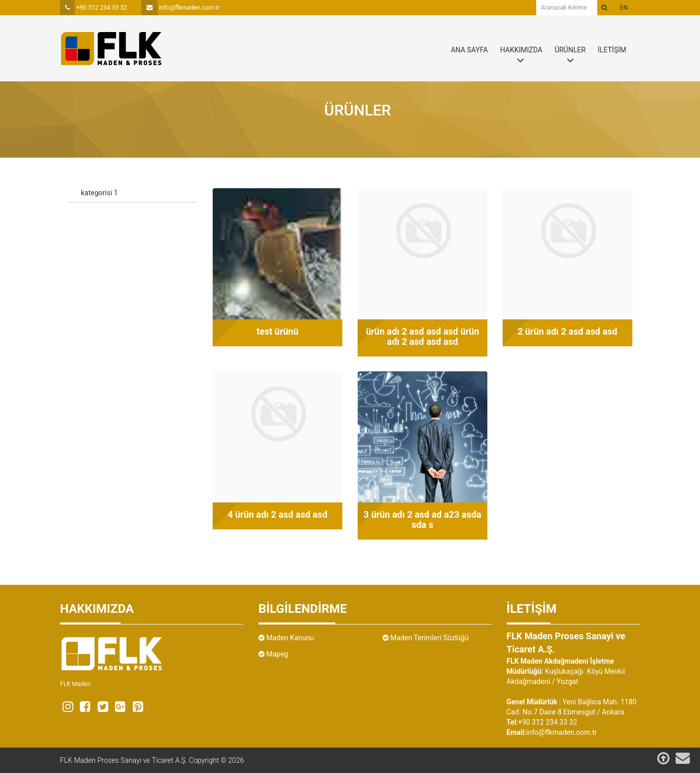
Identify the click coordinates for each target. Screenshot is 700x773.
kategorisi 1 (99, 193)
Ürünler (357, 110)
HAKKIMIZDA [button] (521, 50)
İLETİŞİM (612, 50)
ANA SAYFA (469, 50)
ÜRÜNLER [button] (570, 50)
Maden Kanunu (286, 638)
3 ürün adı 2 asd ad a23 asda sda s (422, 520)
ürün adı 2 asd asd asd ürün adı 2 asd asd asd (422, 337)
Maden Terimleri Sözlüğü (426, 638)
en (624, 8)
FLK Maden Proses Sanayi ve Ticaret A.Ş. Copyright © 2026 (152, 760)
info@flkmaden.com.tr (181, 8)
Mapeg (273, 654)
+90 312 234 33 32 (94, 8)
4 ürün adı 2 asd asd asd (277, 515)
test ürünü (278, 332)
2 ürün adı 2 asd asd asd (567, 332)
